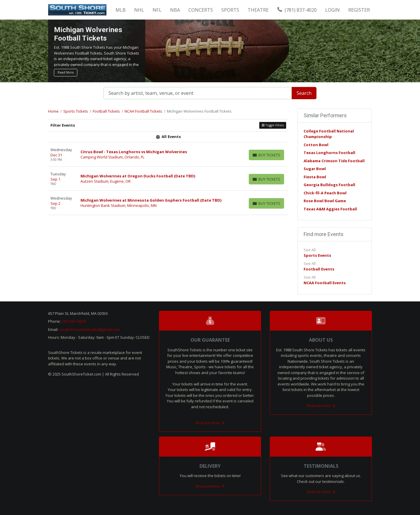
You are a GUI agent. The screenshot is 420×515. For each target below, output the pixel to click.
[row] (168, 154)
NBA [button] (175, 10)
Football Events (319, 269)
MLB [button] (121, 10)
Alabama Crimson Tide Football (334, 161)
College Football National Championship (329, 134)
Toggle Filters (273, 125)
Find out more (210, 423)
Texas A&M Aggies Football (330, 209)
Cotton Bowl (316, 145)
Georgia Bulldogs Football (329, 185)
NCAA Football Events (325, 283)
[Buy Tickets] (266, 155)
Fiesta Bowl (315, 177)
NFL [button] (157, 10)
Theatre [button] (258, 10)
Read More (66, 72)
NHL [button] (139, 10)
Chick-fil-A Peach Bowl (325, 193)
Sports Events (317, 255)
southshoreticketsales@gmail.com (90, 329)
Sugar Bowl (315, 169)
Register (359, 10)
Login (332, 10)
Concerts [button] (201, 10)
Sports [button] (230, 10)
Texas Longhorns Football (329, 153)
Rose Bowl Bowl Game (325, 201)
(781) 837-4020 (297, 10)
